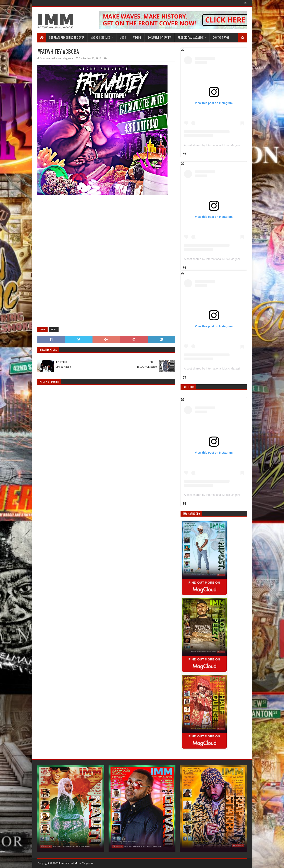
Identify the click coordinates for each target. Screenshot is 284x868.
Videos (137, 37)
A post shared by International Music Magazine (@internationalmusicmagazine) (234, 145)
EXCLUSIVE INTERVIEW (159, 37)
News (54, 330)
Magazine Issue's (101, 37)
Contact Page (221, 37)
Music (123, 37)
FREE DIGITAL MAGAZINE (191, 37)
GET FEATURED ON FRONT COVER (67, 37)
